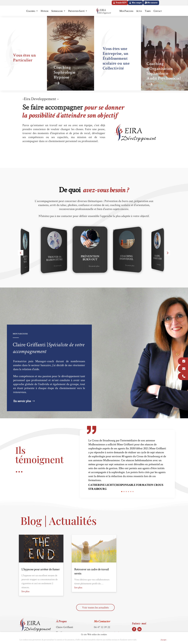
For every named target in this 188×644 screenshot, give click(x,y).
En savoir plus (29, 267)
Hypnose (45, 11)
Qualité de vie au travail (28, 260)
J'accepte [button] (164, 640)
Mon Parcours (126, 11)
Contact (158, 11)
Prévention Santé (76, 11)
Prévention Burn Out (94, 258)
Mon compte (137, 3)
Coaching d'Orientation (160, 258)
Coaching (31, 11)
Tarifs (148, 11)
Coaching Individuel (130, 258)
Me (102, 622)
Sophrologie (57, 11)
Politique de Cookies (148, 640)
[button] (21, 253)
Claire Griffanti (65, 627)
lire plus (25, 591)
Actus (139, 11)
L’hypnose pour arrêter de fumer (41, 569)
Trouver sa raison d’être (58, 259)
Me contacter (153, 3)
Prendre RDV (121, 3)
